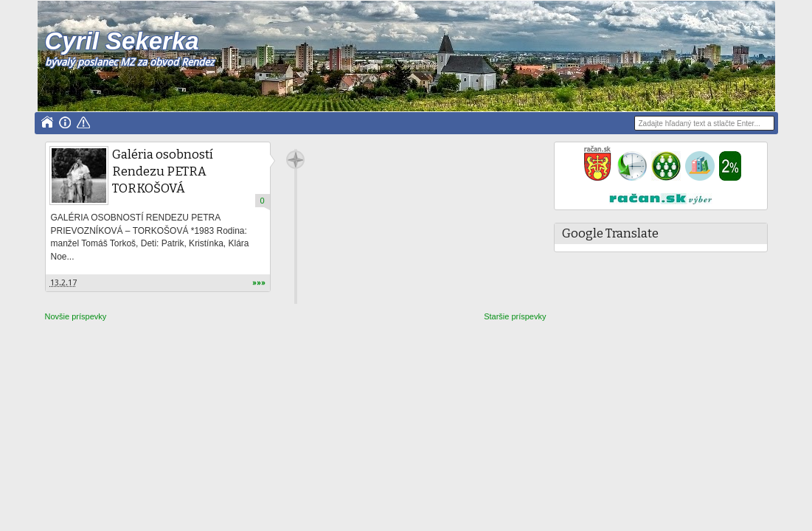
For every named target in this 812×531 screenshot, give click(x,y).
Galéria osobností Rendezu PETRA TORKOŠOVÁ (163, 171)
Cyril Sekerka (122, 41)
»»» (259, 283)
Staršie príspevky (515, 316)
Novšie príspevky (76, 316)
